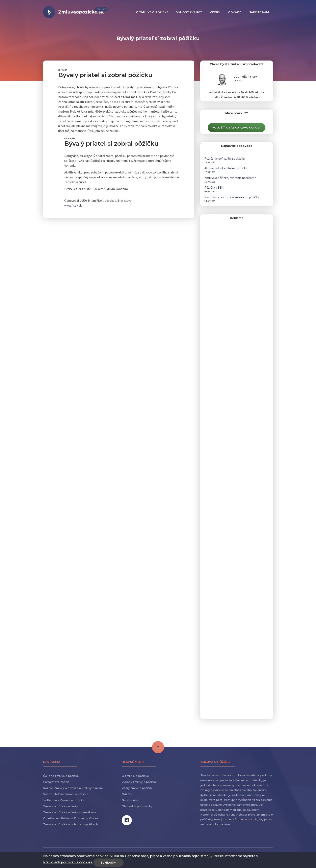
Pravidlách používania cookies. (68, 862)
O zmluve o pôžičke (135, 776)
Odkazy (127, 794)
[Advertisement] (235, 288)
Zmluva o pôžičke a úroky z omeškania (70, 812)
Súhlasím (109, 863)
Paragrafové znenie (56, 782)
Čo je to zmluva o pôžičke (61, 776)
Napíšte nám (130, 800)
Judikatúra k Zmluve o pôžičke (64, 800)
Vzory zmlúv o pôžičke (137, 788)
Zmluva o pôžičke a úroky (61, 806)
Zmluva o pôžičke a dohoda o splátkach (70, 824)
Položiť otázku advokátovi (236, 127)
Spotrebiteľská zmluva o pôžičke (66, 794)
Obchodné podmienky (137, 806)
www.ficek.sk (73, 205)
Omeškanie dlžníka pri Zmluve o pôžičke (71, 818)
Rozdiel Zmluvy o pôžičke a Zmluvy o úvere (73, 788)
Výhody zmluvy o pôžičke (139, 782)
